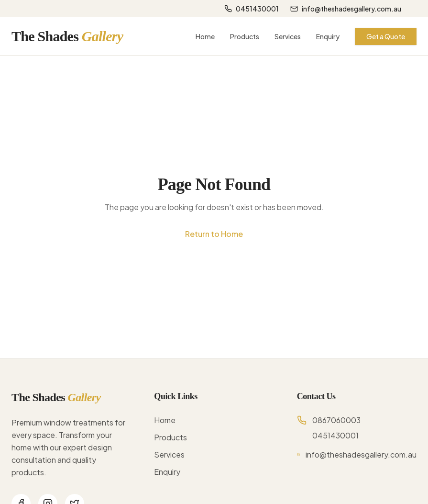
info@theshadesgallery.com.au (346, 9)
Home (205, 36)
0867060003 (336, 420)
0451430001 (252, 9)
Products (245, 36)
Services (288, 36)
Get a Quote (386, 36)
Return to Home (214, 234)
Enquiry (328, 36)
